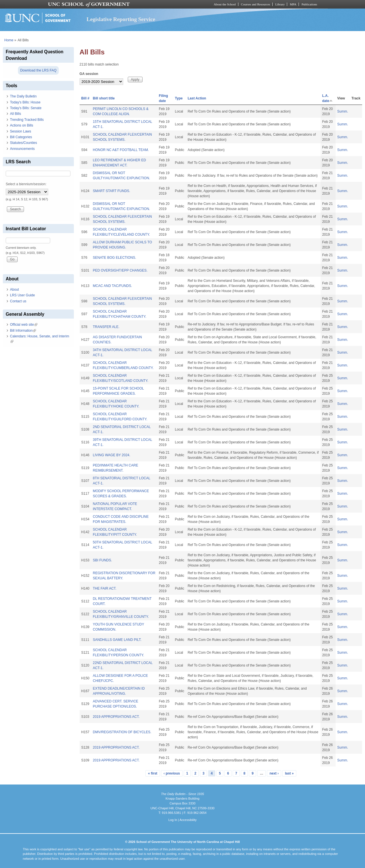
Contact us (18, 301)
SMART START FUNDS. (111, 191)
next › (274, 773)
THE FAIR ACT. (105, 588)
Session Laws (21, 131)
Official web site (24, 325)
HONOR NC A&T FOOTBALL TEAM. (121, 150)
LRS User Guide (22, 295)
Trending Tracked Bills (27, 120)
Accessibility (188, 820)
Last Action (197, 98)
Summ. (343, 111)
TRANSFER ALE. (106, 327)
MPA (293, 4)
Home (9, 40)
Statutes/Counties (24, 143)
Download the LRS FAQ (38, 70)
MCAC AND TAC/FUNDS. (112, 286)
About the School (225, 4)
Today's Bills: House (25, 102)
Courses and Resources (255, 4)
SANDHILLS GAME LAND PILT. (117, 640)
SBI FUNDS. (102, 560)
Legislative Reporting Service (121, 19)
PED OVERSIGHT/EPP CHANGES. (120, 270)
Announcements (22, 149)
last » (289, 773)
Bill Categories (21, 137)
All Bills (16, 114)
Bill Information (23, 331)
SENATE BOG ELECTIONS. (114, 258)
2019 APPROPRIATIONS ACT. (116, 717)
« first (153, 773)
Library (280, 4)
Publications (309, 4)
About (14, 290)
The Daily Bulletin (23, 96)
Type (179, 98)
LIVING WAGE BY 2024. (111, 455)
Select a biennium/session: (26, 184)
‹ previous (172, 773)
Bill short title (104, 98)
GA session (89, 74)
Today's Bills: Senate (26, 108)
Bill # (85, 98)
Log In (173, 820)
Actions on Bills (22, 125)
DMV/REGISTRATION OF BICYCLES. (122, 732)
